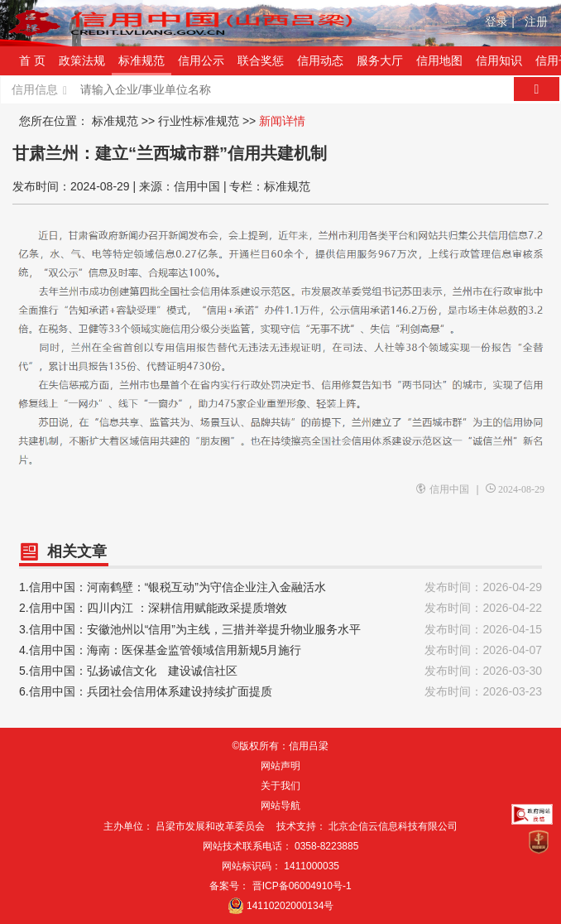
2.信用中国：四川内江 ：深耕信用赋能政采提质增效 (280, 608)
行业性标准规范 (199, 121)
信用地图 (439, 60)
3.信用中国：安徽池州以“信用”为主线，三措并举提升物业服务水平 (280, 630)
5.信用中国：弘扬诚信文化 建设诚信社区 (280, 671)
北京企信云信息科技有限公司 (393, 826)
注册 (536, 22)
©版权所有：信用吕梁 (281, 746)
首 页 (32, 60)
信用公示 (201, 60)
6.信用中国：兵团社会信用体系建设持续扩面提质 (280, 692)
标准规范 (141, 60)
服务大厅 (380, 60)
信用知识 (499, 60)
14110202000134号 (290, 906)
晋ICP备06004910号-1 (302, 886)
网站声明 (280, 766)
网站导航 (280, 806)
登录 (500, 22)
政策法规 (82, 60)
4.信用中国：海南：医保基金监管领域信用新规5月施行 (280, 650)
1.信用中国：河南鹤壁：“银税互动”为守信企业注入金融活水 (280, 587)
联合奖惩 (261, 60)
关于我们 (280, 786)
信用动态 (320, 60)
